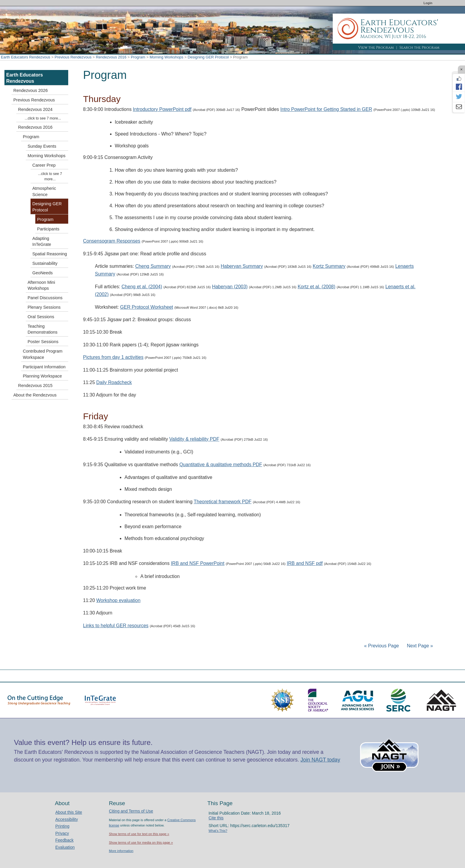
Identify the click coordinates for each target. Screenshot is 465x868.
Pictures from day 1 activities (113, 357)
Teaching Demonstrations (43, 329)
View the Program (376, 47)
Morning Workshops (167, 57)
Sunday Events (42, 146)
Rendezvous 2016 (111, 57)
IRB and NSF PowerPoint (198, 563)
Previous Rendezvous (73, 57)
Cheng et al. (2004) (142, 287)
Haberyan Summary (242, 266)
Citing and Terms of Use (131, 811)
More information (121, 851)
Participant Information (44, 367)
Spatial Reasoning (50, 254)
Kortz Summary (329, 266)
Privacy (62, 833)
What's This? (218, 831)
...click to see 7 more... (43, 118)
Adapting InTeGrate (42, 242)
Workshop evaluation (118, 600)
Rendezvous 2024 (35, 109)
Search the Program (419, 47)
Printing (62, 826)
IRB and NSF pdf (305, 563)
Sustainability (45, 263)
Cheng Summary (153, 266)
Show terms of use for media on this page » (141, 842)
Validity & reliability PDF (194, 439)
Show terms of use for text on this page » (139, 834)
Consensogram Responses (112, 241)
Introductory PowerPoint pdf (162, 109)
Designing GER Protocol (208, 57)
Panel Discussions (45, 298)
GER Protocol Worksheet (146, 307)
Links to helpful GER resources (116, 626)
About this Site (69, 812)
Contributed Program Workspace (43, 354)
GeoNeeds (43, 273)
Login (428, 3)
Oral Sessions (41, 317)
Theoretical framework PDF (223, 502)
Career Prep (44, 165)
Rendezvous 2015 (35, 386)
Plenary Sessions (44, 307)
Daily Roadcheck (114, 382)
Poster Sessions (43, 342)
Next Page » (419, 646)
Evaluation (65, 847)
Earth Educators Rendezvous (26, 57)
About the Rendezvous (35, 395)
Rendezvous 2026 (31, 90)
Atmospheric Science (44, 191)
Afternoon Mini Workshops (41, 285)
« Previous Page (382, 646)
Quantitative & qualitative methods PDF (221, 465)
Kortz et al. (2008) (317, 287)
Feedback (65, 840)
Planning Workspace (42, 376)
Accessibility (67, 819)
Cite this (216, 818)
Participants (48, 229)
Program (138, 57)
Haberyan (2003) (230, 287)
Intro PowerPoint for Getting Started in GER (326, 109)
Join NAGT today (320, 760)
